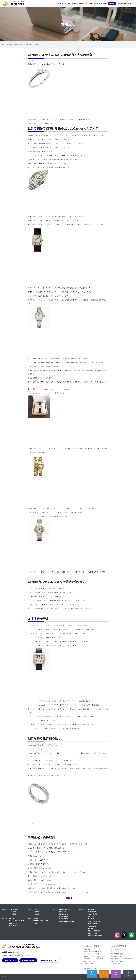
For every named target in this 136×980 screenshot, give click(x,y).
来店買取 (14, 912)
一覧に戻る (68, 898)
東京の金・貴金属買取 (94, 931)
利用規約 (37, 914)
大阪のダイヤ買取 (93, 924)
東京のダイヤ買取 (93, 933)
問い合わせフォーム (64, 909)
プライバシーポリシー (39, 923)
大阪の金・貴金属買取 (94, 921)
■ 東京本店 (91, 928)
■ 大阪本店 (91, 919)
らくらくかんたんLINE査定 (16, 921)
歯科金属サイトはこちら (125, 4)
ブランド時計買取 (93, 914)
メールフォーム (10, 960)
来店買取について (14, 926)
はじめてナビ (66, 4)
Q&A (36, 909)
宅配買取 (14, 914)
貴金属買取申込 (63, 912)
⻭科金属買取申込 (64, 919)
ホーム (59, 4)
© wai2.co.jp (6, 977)
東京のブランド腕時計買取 (95, 936)
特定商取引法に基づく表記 (41, 921)
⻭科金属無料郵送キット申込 (67, 921)
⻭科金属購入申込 (64, 916)
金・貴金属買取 (92, 912)
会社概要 (75, 4)
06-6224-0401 (29, 960)
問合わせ (112, 4)
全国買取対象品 (90, 4)
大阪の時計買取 (92, 926)
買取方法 (81, 4)
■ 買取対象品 (92, 909)
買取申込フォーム (64, 914)
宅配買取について (14, 923)
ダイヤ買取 (91, 916)
